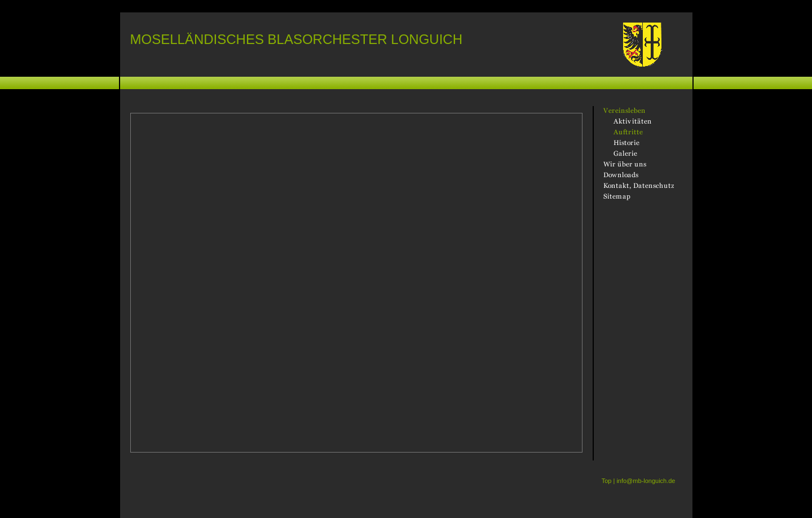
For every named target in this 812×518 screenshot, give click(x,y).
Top (607, 481)
